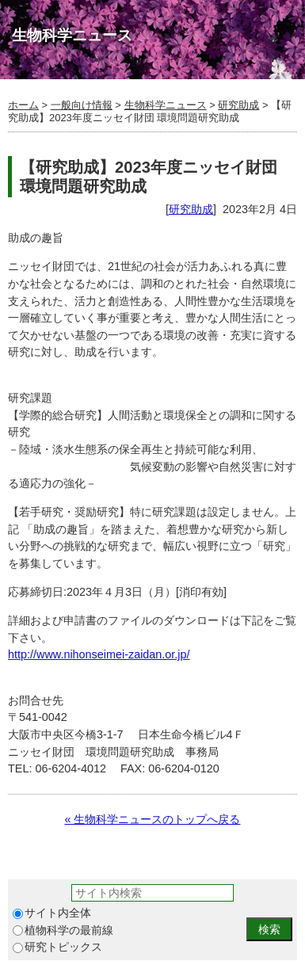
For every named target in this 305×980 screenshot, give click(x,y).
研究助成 (238, 105)
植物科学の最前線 (63, 930)
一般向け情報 (82, 105)
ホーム (23, 105)
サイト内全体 (52, 913)
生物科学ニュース (166, 105)
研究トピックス (57, 947)
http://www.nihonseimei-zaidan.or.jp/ (99, 654)
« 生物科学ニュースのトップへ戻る (152, 819)
